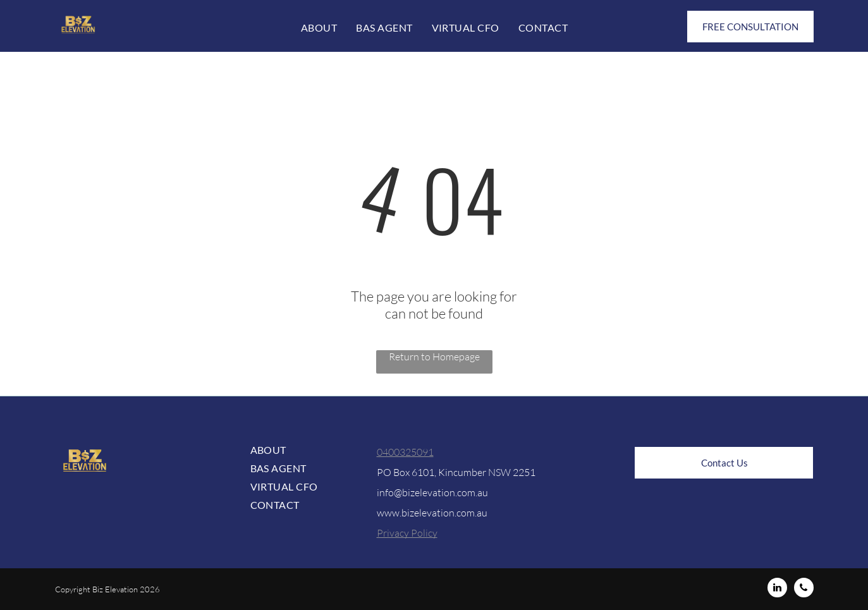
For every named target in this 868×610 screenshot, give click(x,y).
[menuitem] (319, 27)
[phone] (804, 589)
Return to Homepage (434, 357)
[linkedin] (777, 589)
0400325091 (405, 452)
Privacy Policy (407, 533)
